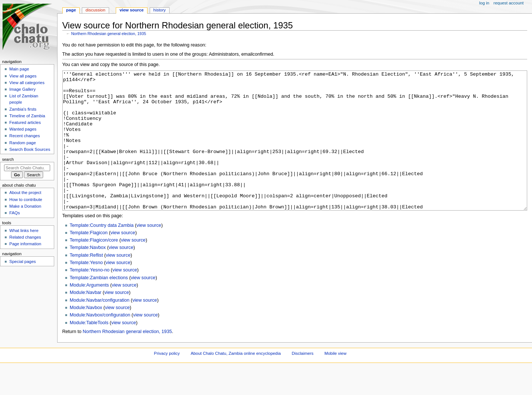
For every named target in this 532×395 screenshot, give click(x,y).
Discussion (95, 10)
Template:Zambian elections (99, 305)
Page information (25, 244)
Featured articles (25, 122)
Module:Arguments (89, 313)
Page (71, 10)
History (160, 10)
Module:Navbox (86, 335)
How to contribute (26, 200)
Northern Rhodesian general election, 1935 (109, 34)
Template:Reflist (86, 283)
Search (8, 159)
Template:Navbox (88, 275)
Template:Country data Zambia (102, 253)
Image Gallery (22, 89)
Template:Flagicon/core (94, 268)
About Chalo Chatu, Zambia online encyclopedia (236, 381)
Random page (22, 143)
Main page (19, 69)
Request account (509, 3)
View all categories (27, 83)
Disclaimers (302, 381)
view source (149, 253)
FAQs (15, 213)
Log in (484, 3)
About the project (25, 193)
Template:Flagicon (89, 260)
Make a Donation (25, 206)
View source (132, 10)
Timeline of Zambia (27, 116)
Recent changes (25, 136)
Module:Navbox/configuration (100, 343)
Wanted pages (23, 129)
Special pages (22, 261)
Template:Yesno (86, 290)
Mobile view (335, 381)
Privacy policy (167, 381)
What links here (24, 231)
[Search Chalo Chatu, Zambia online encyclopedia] (27, 168)
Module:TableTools (89, 350)
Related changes (25, 237)
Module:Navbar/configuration (100, 328)
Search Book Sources (30, 149)
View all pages (23, 76)
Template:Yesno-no (90, 298)
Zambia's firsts (23, 109)
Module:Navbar (86, 320)
